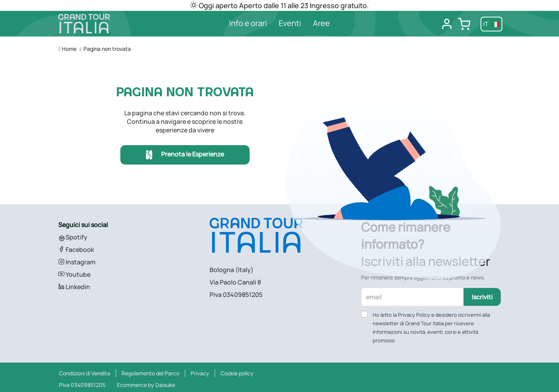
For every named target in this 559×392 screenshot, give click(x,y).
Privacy (200, 373)
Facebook (76, 250)
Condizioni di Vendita (85, 373)
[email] (412, 297)
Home (68, 49)
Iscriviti (482, 297)
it (491, 24)
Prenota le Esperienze (185, 155)
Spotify (73, 237)
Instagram (77, 262)
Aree (321, 23)
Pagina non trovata (107, 49)
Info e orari (248, 23)
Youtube (74, 274)
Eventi (290, 23)
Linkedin (74, 287)
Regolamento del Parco (150, 373)
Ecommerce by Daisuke (146, 385)
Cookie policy (237, 373)
